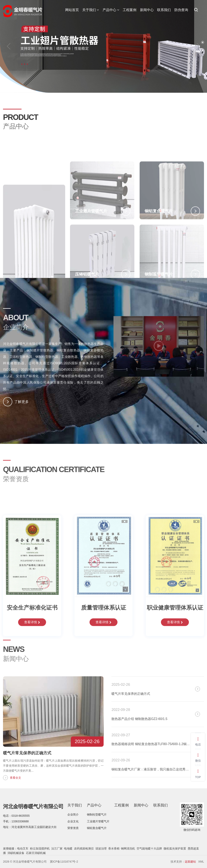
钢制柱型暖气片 (97, 815)
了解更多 (16, 409)
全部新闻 (193, 669)
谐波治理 (101, 848)
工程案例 (130, 10)
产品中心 (111, 10)
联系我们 (164, 10)
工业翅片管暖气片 (98, 821)
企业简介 (73, 815)
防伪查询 (181, 10)
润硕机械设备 (16, 853)
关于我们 (91, 10)
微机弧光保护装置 (175, 848)
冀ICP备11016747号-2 (64, 862)
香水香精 (114, 848)
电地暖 (68, 848)
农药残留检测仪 (84, 848)
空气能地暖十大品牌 (149, 848)
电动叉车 (23, 848)
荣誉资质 (73, 828)
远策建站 (190, 862)
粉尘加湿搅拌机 (40, 848)
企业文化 (73, 821)
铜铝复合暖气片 (97, 828)
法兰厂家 (57, 848)
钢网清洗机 (128, 848)
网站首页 (72, 10)
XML (201, 862)
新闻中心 (147, 10)
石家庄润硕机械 (36, 853)
